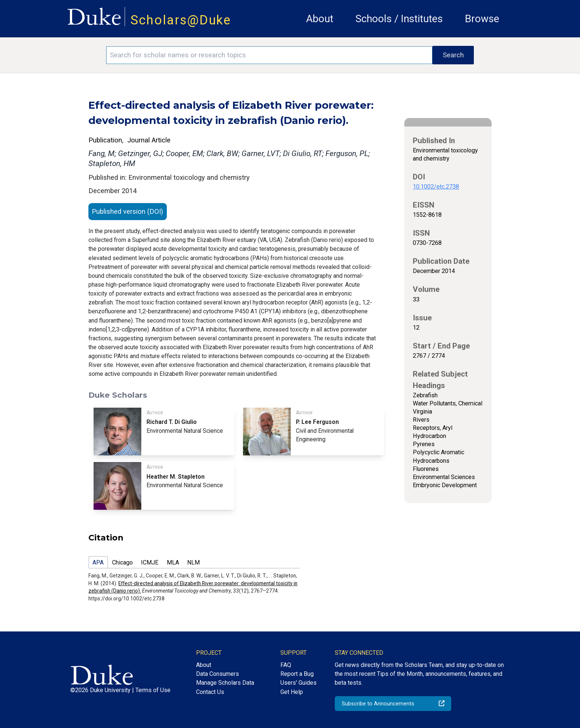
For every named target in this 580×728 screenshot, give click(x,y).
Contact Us (210, 692)
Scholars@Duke (181, 20)
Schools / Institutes (399, 19)
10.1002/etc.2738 (436, 187)
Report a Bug (297, 674)
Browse (482, 19)
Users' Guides (299, 683)
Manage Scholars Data (225, 683)
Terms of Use (153, 690)
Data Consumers (217, 674)
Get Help (292, 692)
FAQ (286, 665)
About (320, 19)
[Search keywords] (269, 55)
